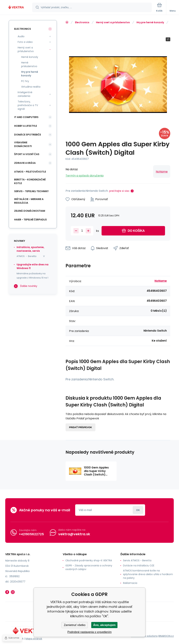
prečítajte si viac (119, 191)
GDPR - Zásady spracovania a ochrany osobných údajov (89, 567)
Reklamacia (130, 583)
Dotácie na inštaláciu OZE (139, 566)
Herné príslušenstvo (29, 64)
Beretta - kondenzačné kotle (30, 181)
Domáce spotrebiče (28, 135)
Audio (21, 36)
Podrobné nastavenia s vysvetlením (90, 632)
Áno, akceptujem (104, 625)
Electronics (82, 22)
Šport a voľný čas (27, 154)
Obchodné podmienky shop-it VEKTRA (89, 560)
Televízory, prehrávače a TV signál (28, 105)
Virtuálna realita (31, 87)
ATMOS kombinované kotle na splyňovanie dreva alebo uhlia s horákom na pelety (148, 574)
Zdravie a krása (25, 163)
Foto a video (25, 42)
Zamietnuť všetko (75, 625)
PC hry (25, 81)
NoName (162, 172)
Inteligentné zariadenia (25, 94)
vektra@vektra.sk (74, 534)
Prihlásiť (138, 510)
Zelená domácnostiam (30, 211)
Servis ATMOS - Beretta (137, 560)
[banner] (16, 8)
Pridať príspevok (80, 427)
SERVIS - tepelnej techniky (31, 191)
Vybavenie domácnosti (23, 144)
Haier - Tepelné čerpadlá (31, 220)
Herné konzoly (30, 57)
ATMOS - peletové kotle (30, 172)
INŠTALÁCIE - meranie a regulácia (29, 201)
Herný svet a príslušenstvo (113, 22)
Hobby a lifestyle (26, 126)
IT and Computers (26, 117)
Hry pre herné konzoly (150, 22)
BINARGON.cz (166, 636)
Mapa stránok (34, 639)
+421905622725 (31, 534)
